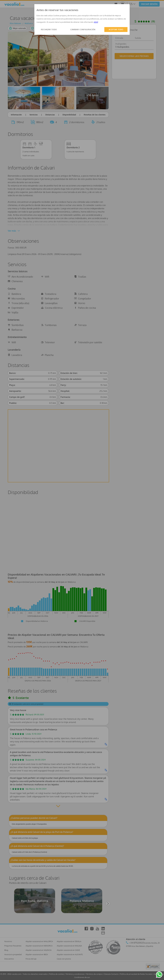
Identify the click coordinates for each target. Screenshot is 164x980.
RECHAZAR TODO (49, 29)
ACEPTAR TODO (116, 29)
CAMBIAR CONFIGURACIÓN (83, 29)
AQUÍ (96, 22)
